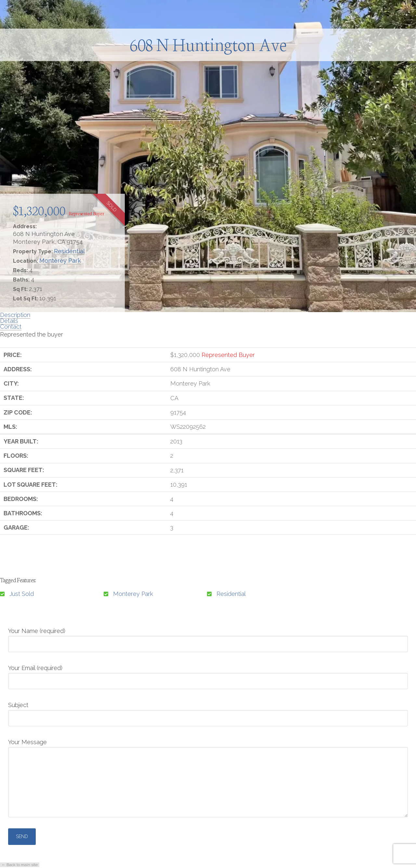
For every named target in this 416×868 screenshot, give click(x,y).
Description (15, 315)
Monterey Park (60, 261)
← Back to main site (20, 865)
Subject (208, 712)
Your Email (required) (208, 675)
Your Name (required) (208, 638)
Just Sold (22, 594)
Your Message (208, 747)
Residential (69, 251)
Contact (11, 327)
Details (9, 321)
